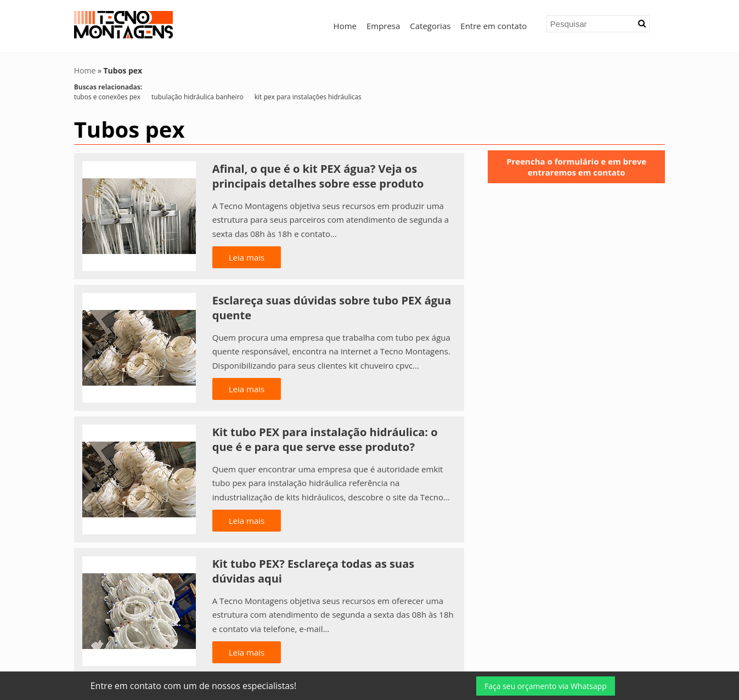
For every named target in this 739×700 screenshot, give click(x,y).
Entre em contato (493, 26)
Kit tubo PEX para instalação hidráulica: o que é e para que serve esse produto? (325, 439)
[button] (642, 24)
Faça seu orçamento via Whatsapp (546, 686)
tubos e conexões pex (107, 97)
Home (345, 26)
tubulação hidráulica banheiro (198, 97)
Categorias (430, 26)
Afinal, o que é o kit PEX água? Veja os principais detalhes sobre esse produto (318, 176)
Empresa (383, 26)
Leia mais (247, 257)
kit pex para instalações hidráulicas (308, 97)
